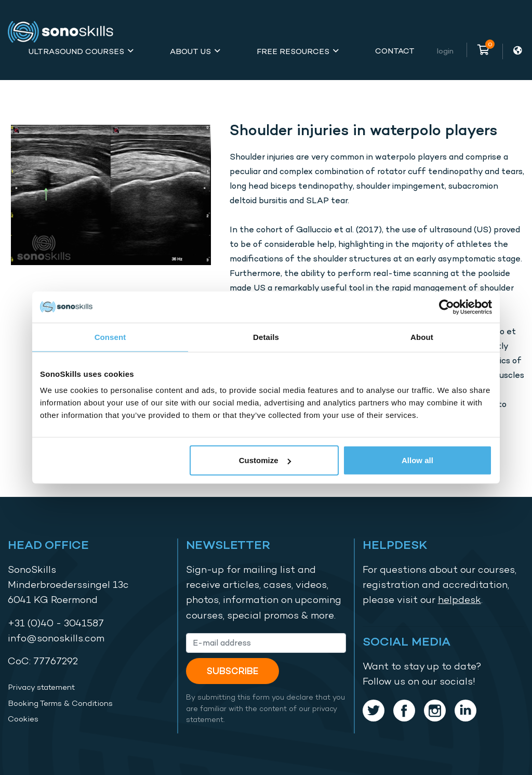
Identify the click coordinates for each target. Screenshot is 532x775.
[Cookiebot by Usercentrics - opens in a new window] (447, 307)
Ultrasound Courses (76, 51)
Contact (395, 51)
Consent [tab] (110, 337)
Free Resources (293, 51)
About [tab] (422, 337)
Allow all (417, 460)
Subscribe (232, 671)
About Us (190, 51)
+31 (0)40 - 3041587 (56, 623)
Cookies (23, 719)
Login (445, 51)
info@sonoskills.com (56, 638)
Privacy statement (41, 687)
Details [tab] (266, 337)
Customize (265, 460)
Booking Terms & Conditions (60, 703)
